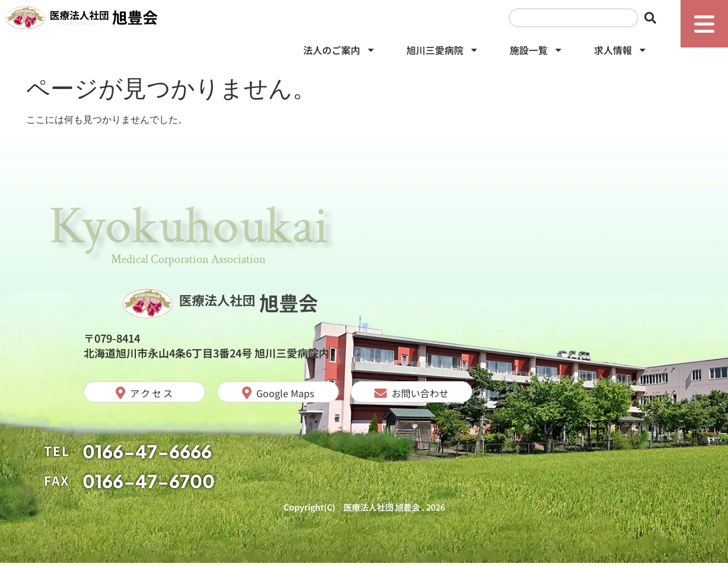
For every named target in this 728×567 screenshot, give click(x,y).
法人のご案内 (339, 53)
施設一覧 (536, 53)
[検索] (653, 20)
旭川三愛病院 (443, 53)
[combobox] (573, 20)
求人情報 (621, 53)
